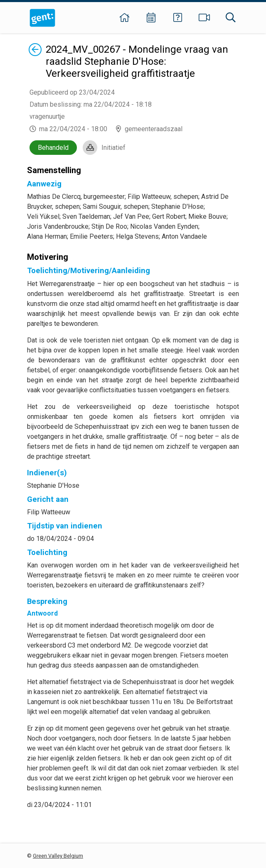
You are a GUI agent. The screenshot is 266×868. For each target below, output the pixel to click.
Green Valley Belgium (58, 856)
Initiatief (113, 148)
